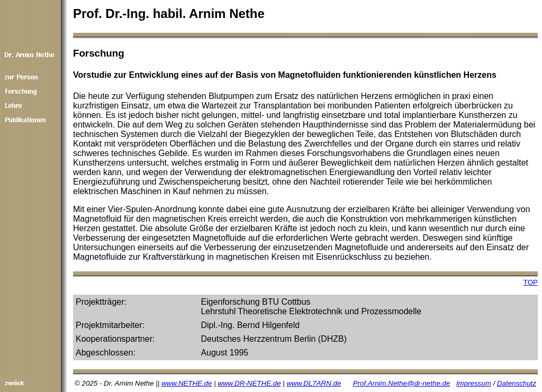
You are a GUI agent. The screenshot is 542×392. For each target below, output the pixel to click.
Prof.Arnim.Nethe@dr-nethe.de (402, 383)
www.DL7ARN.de (314, 383)
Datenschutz (517, 383)
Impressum (474, 383)
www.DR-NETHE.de (249, 383)
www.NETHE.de (187, 383)
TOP (531, 282)
